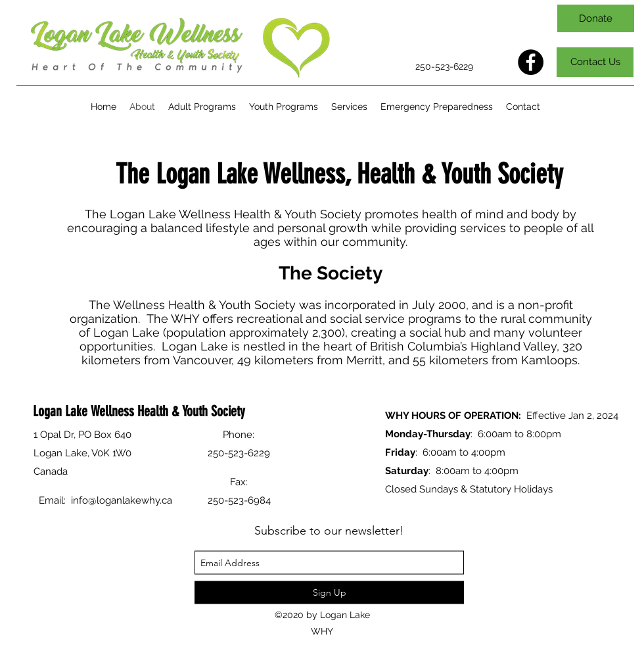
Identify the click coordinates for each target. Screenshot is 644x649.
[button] (202, 107)
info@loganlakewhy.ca (122, 500)
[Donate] (596, 18)
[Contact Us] (595, 62)
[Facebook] (531, 62)
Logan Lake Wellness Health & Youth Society (139, 411)
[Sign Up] (329, 593)
